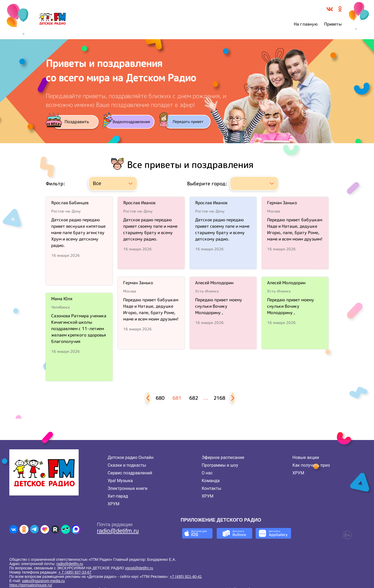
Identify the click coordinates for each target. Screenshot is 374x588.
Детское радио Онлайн (131, 457)
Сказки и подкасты (127, 465)
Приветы (333, 24)
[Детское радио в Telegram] (34, 529)
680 (160, 398)
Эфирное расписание (223, 457)
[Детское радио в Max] (76, 529)
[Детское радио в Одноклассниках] (24, 529)
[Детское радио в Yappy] (66, 529)
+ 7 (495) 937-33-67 (75, 572)
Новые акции (306, 457)
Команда (211, 481)
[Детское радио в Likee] (45, 529)
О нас (207, 473)
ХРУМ (114, 504)
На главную (306, 24)
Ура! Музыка (120, 481)
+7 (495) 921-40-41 (186, 577)
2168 (219, 398)
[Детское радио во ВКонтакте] (14, 529)
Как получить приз (311, 465)
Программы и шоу (220, 465)
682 (194, 398)
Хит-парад (118, 496)
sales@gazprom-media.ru (43, 581)
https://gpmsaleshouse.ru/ (31, 585)
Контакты (212, 488)
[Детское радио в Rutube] (55, 529)
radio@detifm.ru (118, 531)
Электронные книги (128, 488)
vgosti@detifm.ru (139, 568)
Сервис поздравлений (130, 473)
